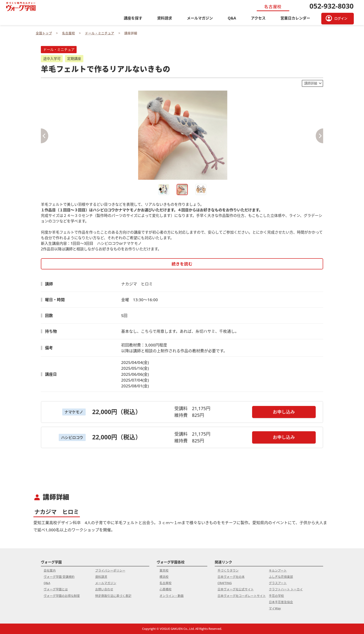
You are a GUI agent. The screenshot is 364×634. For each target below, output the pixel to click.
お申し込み (284, 412)
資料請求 (165, 18)
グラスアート (278, 583)
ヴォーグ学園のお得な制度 (62, 596)
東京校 (164, 570)
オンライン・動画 (172, 596)
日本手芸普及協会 (281, 602)
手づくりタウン (228, 570)
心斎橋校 (166, 589)
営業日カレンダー (295, 18)
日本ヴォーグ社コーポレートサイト (242, 596)
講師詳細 (311, 83)
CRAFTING (225, 583)
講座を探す (133, 18)
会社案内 (50, 570)
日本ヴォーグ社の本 (231, 577)
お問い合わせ (104, 589)
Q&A (232, 18)
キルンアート (278, 570)
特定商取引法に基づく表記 (113, 596)
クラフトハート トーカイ (286, 589)
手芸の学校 (276, 596)
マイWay (275, 608)
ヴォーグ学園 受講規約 (59, 577)
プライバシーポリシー (110, 570)
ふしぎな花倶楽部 (281, 577)
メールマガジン (200, 18)
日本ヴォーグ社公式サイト (236, 589)
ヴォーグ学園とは (56, 589)
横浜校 (164, 577)
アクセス (258, 18)
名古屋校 (166, 583)
